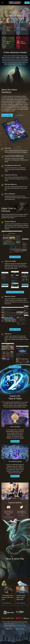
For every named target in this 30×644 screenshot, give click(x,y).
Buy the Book (7, 115)
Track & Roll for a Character (15, 292)
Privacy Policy (9, 629)
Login (27, 3)
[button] (2, 3)
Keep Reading (7, 603)
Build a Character (15, 257)
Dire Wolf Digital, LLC (21, 624)
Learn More (20, 115)
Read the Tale (15, 441)
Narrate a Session (15, 329)
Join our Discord (8, 517)
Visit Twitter (22, 515)
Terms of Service (20, 629)
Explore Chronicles (15, 367)
